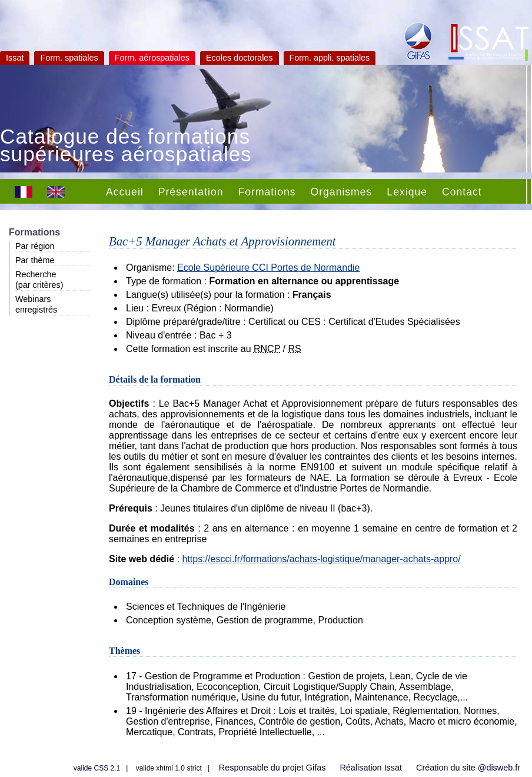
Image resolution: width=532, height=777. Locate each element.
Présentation (191, 192)
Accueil (125, 192)
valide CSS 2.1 (97, 768)
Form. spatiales (69, 58)
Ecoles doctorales (240, 58)
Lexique (407, 192)
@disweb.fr (499, 768)
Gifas (316, 768)
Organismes (342, 192)
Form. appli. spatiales (330, 58)
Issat (15, 58)
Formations (267, 192)
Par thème (35, 260)
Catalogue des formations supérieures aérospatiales (126, 147)
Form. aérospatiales (152, 58)
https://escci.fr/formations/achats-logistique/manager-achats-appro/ (321, 559)
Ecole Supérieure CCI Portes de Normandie (268, 268)
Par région (35, 246)
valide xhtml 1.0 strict (169, 768)
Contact (462, 192)
